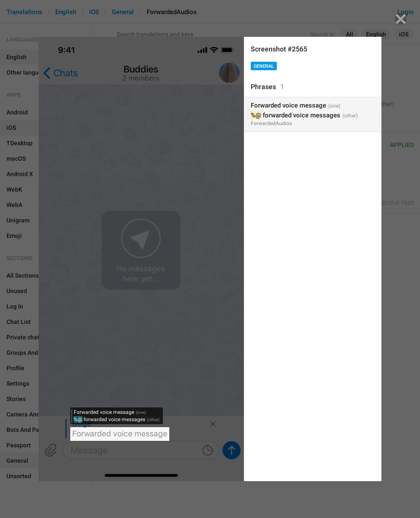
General (264, 66)
